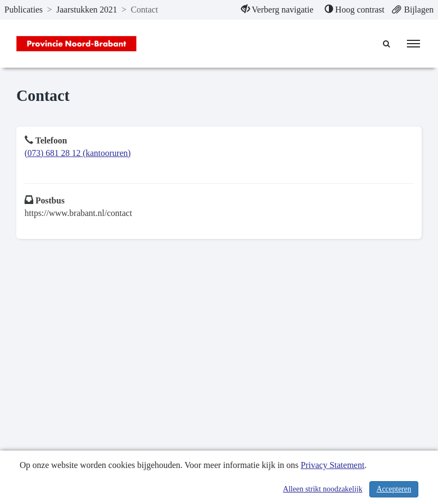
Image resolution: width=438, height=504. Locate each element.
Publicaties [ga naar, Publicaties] (23, 10)
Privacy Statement (332, 465)
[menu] (413, 44)
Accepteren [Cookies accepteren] (394, 489)
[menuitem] (277, 10)
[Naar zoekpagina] (387, 44)
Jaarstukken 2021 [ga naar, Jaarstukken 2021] (87, 10)
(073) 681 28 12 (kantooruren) (78, 153)
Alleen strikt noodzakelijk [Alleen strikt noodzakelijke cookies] (323, 489)
